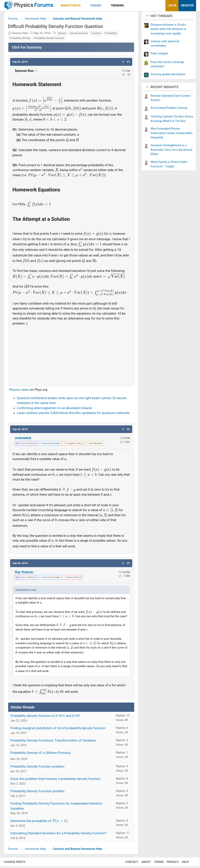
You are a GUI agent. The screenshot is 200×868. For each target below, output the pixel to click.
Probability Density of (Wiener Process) (41, 754)
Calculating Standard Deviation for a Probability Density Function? (59, 835)
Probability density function (49, 40)
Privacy (169, 863)
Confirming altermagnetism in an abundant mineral (54, 409)
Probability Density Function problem (37, 768)
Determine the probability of (39, 822)
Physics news (19, 391)
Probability (111, 35)
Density (62, 35)
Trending (117, 5)
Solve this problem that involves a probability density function (55, 780)
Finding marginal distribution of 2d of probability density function (58, 730)
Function (96, 35)
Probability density (20, 40)
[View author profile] (73, 445)
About (142, 863)
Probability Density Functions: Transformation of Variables (53, 742)
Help (182, 863)
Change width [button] (18, 863)
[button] (84, 6)
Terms (155, 863)
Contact (128, 863)
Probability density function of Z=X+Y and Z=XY (45, 717)
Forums (96, 5)
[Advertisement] (71, 356)
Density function (79, 35)
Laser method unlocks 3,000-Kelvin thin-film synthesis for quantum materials (73, 414)
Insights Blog (71, 5)
